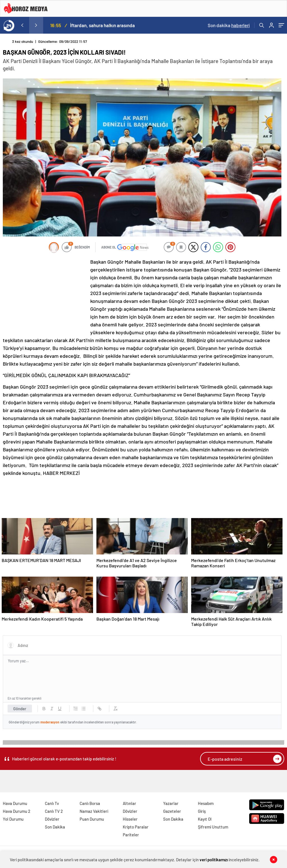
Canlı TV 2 (54, 811)
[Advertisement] (45, 295)
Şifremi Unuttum (213, 827)
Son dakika (229, 25)
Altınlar (129, 803)
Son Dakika (55, 827)
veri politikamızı (214, 860)
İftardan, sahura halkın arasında (102, 25)
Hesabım (206, 803)
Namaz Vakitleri (94, 811)
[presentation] (22, 25)
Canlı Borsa (90, 803)
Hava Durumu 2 (17, 811)
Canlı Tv (52, 803)
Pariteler (131, 835)
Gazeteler (172, 811)
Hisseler (130, 819)
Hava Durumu (15, 803)
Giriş (202, 811)
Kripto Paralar (136, 827)
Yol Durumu (13, 819)
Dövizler (52, 819)
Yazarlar (171, 803)
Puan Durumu (92, 819)
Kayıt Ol (205, 819)
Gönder (20, 709)
